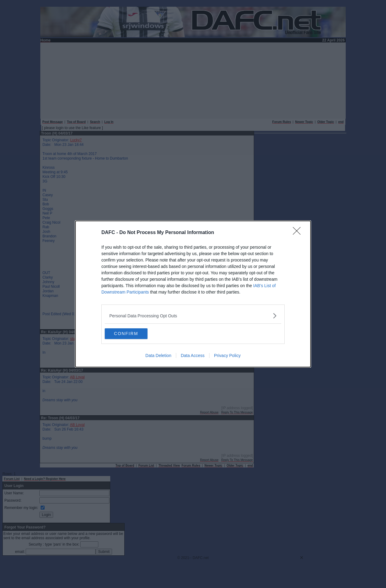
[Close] (299, 232)
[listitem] (193, 315)
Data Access (193, 356)
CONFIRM (134, 334)
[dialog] (193, 294)
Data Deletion (158, 356)
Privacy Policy (227, 356)
